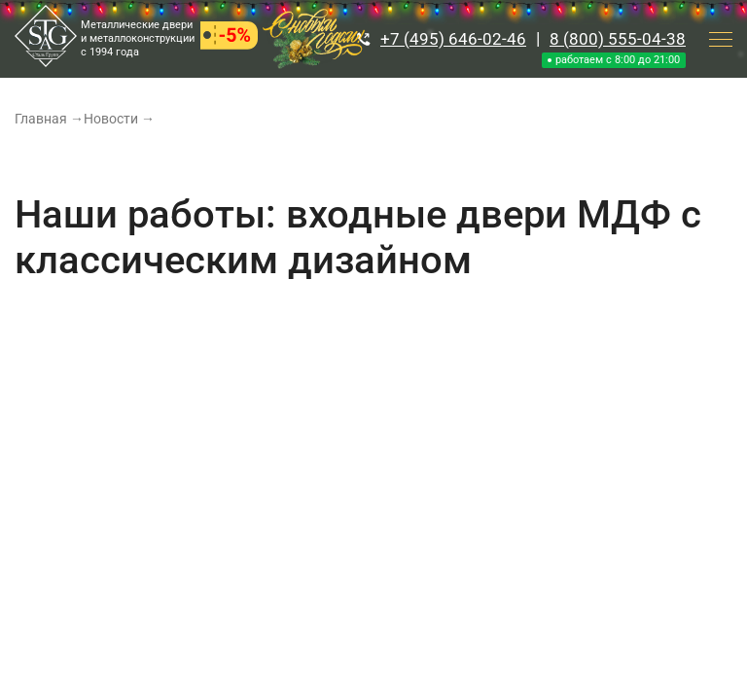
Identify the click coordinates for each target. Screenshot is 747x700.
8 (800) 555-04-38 (618, 39)
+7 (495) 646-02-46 (453, 39)
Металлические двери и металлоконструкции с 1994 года (138, 38)
